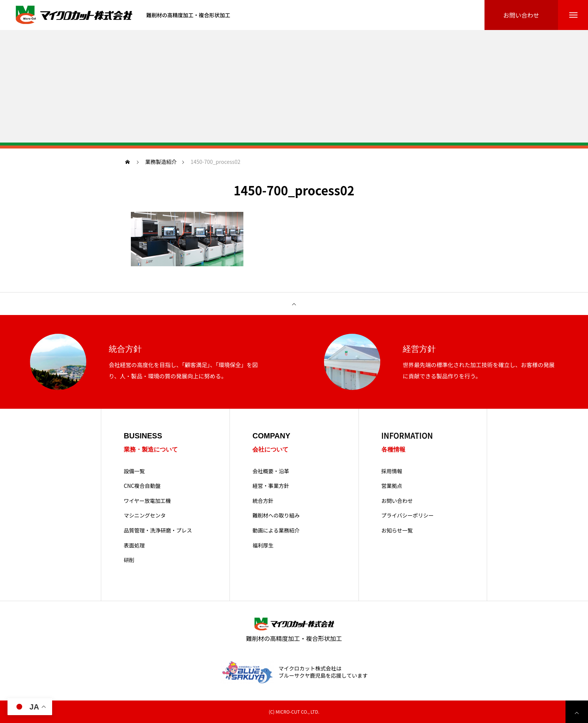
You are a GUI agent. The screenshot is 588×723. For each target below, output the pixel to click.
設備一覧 (134, 471)
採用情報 (392, 471)
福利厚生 (263, 545)
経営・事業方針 (271, 486)
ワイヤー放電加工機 (147, 501)
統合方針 (263, 501)
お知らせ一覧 (397, 530)
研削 (129, 560)
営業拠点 (392, 486)
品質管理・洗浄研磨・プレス (158, 530)
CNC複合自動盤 (142, 486)
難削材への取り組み (276, 515)
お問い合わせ (397, 501)
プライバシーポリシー (408, 515)
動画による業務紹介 (276, 530)
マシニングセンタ (145, 515)
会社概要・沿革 (271, 471)
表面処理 (134, 545)
